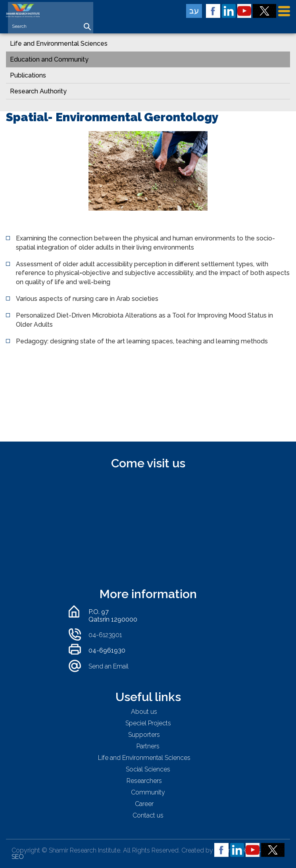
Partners (148, 746)
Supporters (144, 735)
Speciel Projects (148, 723)
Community (148, 792)
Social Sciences (148, 769)
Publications (28, 75)
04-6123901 (105, 635)
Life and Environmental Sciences (59, 44)
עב (194, 11)
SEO (18, 857)
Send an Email (109, 666)
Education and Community (49, 59)
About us (144, 712)
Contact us (148, 815)
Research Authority (38, 91)
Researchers (144, 781)
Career (144, 804)
